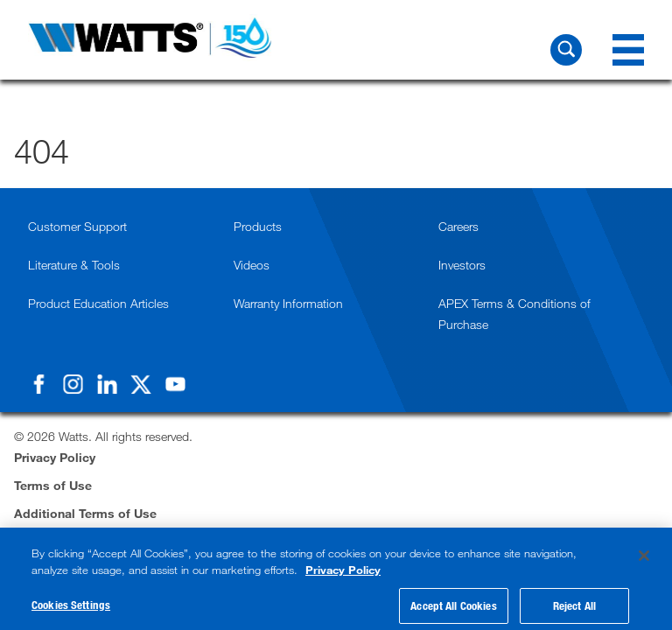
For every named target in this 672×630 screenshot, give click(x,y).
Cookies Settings (71, 612)
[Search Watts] (566, 50)
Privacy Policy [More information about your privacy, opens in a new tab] (343, 577)
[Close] (644, 562)
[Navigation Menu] (628, 50)
